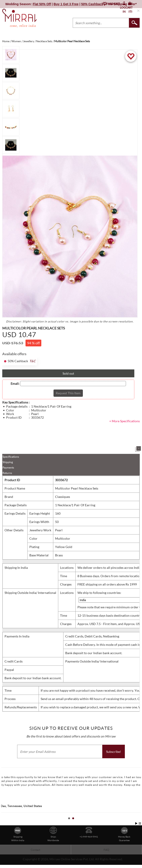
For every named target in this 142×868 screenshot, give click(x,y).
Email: (15, 384)
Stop (140, 823)
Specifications (11, 457)
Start (136, 823)
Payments (8, 468)
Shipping (8, 462)
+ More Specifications (125, 421)
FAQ (106, 850)
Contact (35, 850)
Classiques (63, 497)
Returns (7, 473)
